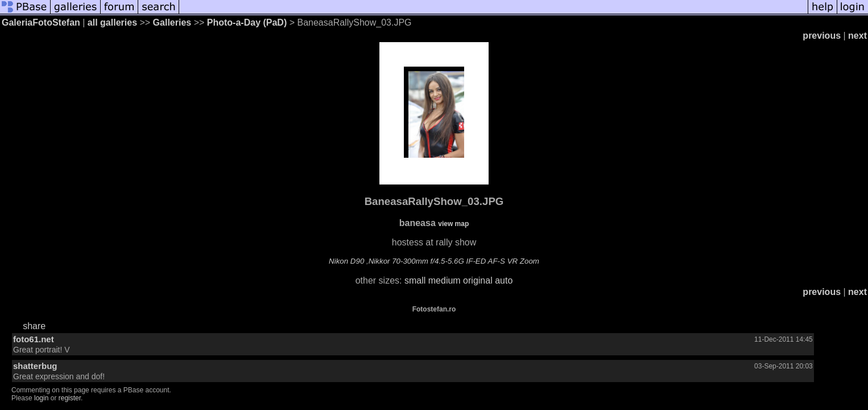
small (415, 280)
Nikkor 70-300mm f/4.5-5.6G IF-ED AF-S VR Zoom (454, 261)
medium (445, 280)
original (478, 280)
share (34, 326)
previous (822, 36)
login (41, 398)
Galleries (172, 22)
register (70, 398)
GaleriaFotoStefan (41, 22)
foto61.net (34, 339)
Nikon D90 (346, 261)
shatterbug (35, 366)
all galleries (112, 22)
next (857, 36)
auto (504, 280)
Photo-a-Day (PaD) (247, 22)
